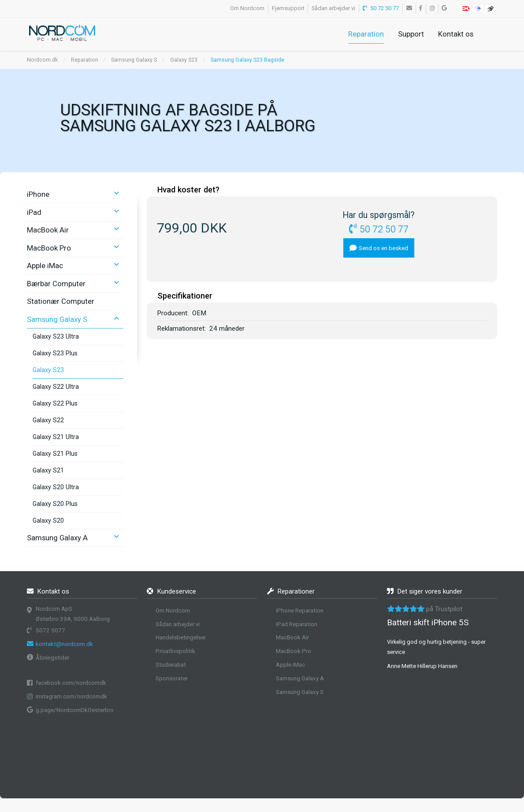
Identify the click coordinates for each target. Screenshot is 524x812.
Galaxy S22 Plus (55, 403)
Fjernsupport (288, 8)
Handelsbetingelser (181, 637)
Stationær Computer (61, 301)
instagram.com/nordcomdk (71, 696)
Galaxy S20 (48, 520)
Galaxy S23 (184, 60)
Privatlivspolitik (175, 651)
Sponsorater (172, 678)
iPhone (38, 194)
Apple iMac (45, 266)
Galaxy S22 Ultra (56, 387)
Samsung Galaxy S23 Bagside (247, 60)
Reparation (366, 34)
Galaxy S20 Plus (55, 504)
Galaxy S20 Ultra (56, 487)
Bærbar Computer (56, 284)
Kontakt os (456, 34)
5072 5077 (50, 630)
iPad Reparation (297, 624)
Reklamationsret (181, 328)
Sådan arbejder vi (333, 8)
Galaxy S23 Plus (55, 353)
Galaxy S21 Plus (55, 454)
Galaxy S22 (48, 420)
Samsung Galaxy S (134, 60)
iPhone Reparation (300, 611)
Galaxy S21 (48, 470)
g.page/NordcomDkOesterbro (75, 710)
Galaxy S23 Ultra (56, 336)
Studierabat (171, 665)
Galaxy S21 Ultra (56, 437)
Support (411, 34)
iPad (34, 212)
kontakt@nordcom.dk (64, 644)
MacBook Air (48, 230)
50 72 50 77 (381, 8)
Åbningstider (52, 658)
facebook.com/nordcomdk (71, 683)
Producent (172, 313)
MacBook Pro (49, 248)
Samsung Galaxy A (57, 538)
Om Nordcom (247, 8)
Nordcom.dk (42, 60)
